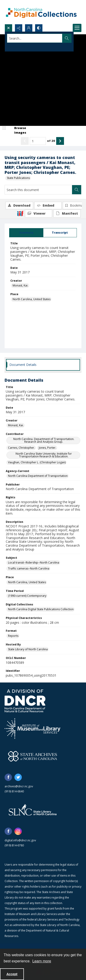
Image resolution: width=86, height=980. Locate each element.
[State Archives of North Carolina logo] (33, 756)
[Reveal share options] (19, 28)
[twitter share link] (18, 777)
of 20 (51, 141)
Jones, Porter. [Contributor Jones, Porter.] (47, 448)
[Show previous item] (25, 141)
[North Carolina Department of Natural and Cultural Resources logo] (25, 701)
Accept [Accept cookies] (12, 974)
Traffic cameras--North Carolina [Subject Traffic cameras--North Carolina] (29, 568)
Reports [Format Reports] (13, 636)
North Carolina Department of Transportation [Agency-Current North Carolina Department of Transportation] (38, 476)
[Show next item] (60, 141)
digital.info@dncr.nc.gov (20, 840)
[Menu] (77, 28)
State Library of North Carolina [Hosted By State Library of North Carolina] (28, 649)
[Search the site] (35, 38)
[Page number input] (38, 141)
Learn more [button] (42, 961)
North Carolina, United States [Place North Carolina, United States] (32, 299)
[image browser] (17, 130)
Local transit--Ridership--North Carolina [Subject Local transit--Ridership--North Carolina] (34, 563)
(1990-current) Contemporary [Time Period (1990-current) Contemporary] (27, 596)
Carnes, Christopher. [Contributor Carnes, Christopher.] (21, 448)
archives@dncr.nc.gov (19, 786)
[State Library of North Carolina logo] (33, 810)
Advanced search (18, 46)
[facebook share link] (8, 777)
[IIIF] (20, 213)
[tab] (26, 233)
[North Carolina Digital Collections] (41, 12)
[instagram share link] (18, 831)
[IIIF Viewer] (39, 213)
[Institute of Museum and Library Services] (32, 729)
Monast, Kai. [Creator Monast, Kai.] (20, 285)
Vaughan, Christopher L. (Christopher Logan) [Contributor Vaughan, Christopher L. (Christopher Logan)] (37, 462)
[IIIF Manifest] (67, 213)
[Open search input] (8, 28)
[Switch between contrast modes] (39, 28)
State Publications (18, 178)
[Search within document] (77, 190)
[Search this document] (38, 190)
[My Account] (29, 28)
